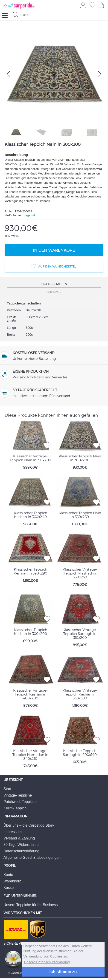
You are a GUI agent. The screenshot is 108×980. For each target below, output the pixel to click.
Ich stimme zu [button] (63, 972)
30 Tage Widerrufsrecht (22, 845)
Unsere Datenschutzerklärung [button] (47, 962)
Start (7, 789)
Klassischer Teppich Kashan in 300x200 (31, 632)
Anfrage (54, 292)
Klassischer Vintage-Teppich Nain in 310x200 (30, 458)
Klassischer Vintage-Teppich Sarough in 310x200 (80, 634)
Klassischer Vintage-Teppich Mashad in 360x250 (80, 573)
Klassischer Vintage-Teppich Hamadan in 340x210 (30, 755)
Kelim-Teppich (15, 808)
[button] (99, 74)
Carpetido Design (64, 192)
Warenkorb (12, 881)
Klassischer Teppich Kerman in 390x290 (30, 571)
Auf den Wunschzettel (57, 266)
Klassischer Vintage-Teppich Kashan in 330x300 (80, 694)
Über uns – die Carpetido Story (29, 825)
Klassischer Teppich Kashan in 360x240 (31, 515)
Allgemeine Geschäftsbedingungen (32, 857)
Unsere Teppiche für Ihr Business (31, 905)
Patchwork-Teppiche (20, 802)
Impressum (13, 832)
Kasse (9, 888)
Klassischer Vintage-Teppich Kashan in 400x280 (30, 694)
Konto (8, 875)
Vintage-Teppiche (18, 795)
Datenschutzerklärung (21, 851)
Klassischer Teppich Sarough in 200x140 (80, 753)
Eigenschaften (54, 284)
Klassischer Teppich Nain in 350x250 (80, 515)
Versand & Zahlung (19, 838)
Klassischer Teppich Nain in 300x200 (80, 458)
